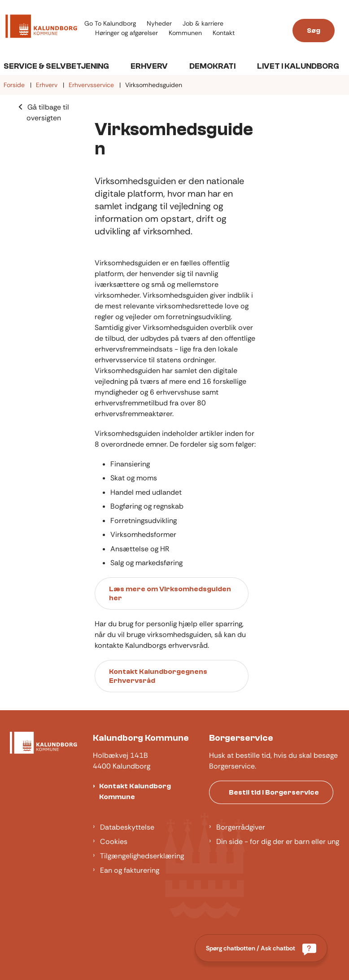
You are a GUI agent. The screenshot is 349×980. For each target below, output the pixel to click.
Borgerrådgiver (241, 827)
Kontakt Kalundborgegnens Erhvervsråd (158, 676)
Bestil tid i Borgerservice (274, 792)
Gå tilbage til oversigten (48, 112)
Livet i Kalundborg (298, 66)
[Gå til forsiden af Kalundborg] (39, 28)
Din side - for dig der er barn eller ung (278, 842)
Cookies (114, 842)
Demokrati (212, 66)
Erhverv (149, 66)
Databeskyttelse (127, 827)
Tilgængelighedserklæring (142, 856)
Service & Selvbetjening (56, 66)
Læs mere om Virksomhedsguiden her (170, 593)
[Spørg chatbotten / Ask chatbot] (261, 948)
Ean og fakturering (130, 870)
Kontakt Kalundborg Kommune (135, 791)
